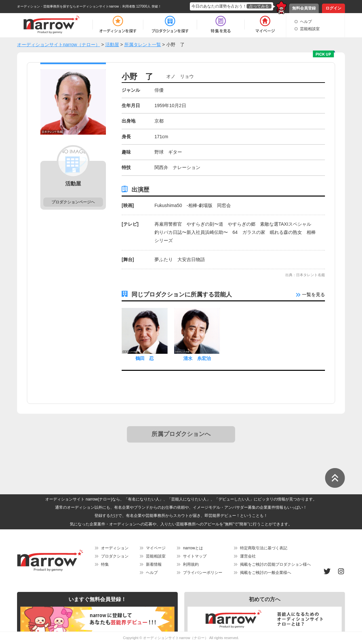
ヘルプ (306, 22)
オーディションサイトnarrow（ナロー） (176, 638)
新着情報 (154, 564)
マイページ (156, 548)
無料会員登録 (304, 8)
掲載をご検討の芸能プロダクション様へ (275, 564)
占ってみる (259, 6)
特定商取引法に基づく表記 (264, 548)
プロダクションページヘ (73, 202)
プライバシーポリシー (203, 573)
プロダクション (115, 556)
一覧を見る (311, 294)
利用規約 (191, 564)
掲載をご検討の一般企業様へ (266, 573)
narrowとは (193, 548)
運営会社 (248, 556)
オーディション (115, 548)
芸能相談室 (310, 29)
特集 (105, 564)
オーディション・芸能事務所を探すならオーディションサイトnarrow (68, 6)
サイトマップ (195, 556)
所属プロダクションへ (181, 434)
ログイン (333, 8)
